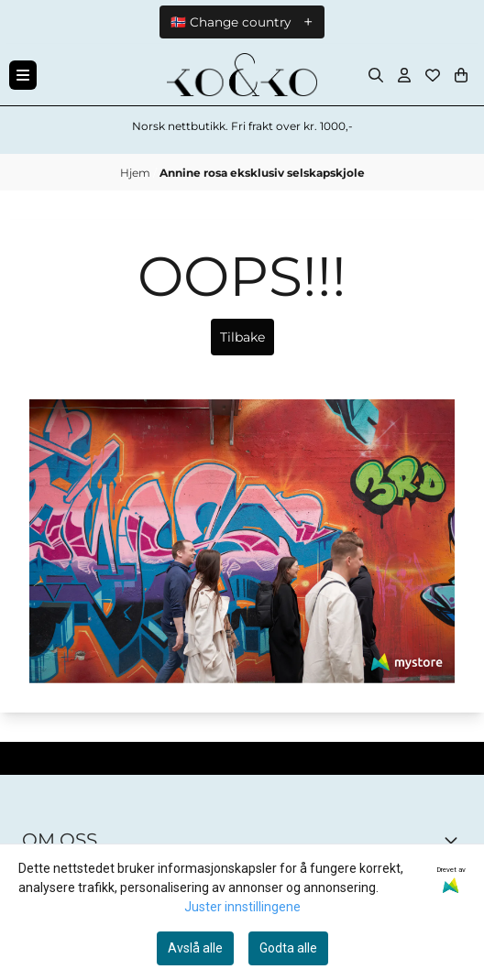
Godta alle (288, 948)
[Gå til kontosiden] (404, 75)
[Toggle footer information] (455, 840)
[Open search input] (376, 75)
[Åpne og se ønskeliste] (433, 75)
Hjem (137, 173)
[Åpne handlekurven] (461, 75)
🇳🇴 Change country (231, 22)
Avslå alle (195, 948)
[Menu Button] (23, 75)
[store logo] (242, 75)
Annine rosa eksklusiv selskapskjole (262, 173)
